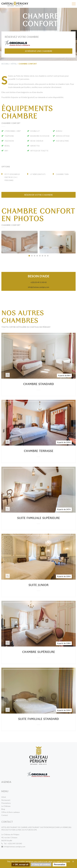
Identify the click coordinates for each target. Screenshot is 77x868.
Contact (5, 815)
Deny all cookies (41, 864)
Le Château (6, 806)
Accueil (5, 64)
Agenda (6, 782)
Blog (3, 809)
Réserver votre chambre (39, 195)
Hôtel (14, 64)
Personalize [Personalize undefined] (60, 865)
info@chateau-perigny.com (39, 287)
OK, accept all (21, 864)
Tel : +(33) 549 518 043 (12, 843)
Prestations (6, 803)
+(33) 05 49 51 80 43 (39, 282)
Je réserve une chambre (39, 51)
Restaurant (6, 800)
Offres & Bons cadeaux (11, 812)
